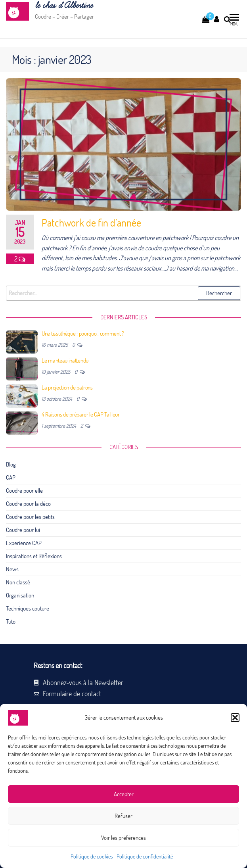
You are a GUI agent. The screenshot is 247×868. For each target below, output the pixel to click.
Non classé (18, 582)
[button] (235, 718)
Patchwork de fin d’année (91, 223)
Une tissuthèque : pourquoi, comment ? (83, 333)
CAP (11, 477)
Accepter (124, 794)
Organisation (20, 595)
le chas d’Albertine (64, 6)
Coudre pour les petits (30, 517)
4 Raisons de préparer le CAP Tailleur (81, 414)
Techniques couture (28, 608)
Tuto (11, 621)
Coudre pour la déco (28, 504)
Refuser (123, 816)
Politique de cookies (92, 856)
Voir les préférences (123, 838)
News (12, 569)
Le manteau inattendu (65, 360)
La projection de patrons (67, 387)
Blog (11, 464)
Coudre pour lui (23, 530)
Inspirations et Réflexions (34, 556)
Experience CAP (24, 543)
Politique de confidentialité (145, 856)
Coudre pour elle (24, 491)
